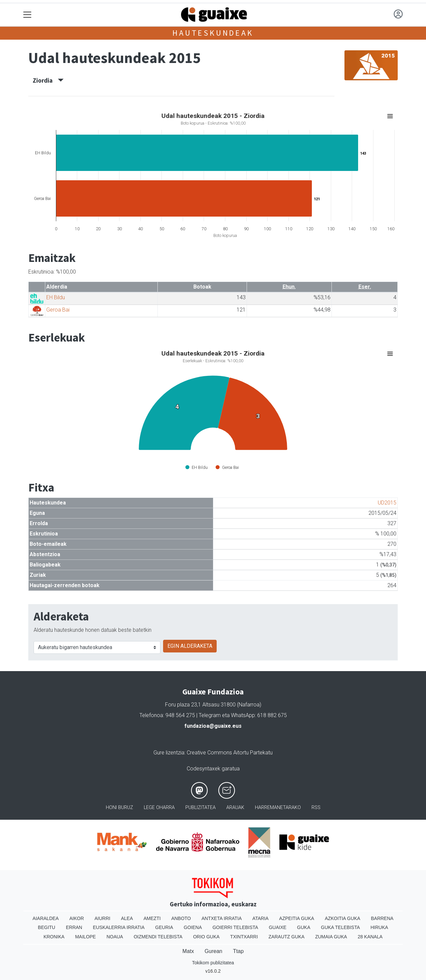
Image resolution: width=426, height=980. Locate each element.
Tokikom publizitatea (213, 963)
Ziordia (48, 80)
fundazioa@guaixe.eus (213, 726)
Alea (127, 918)
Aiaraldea (46, 918)
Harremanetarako (278, 808)
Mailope (86, 937)
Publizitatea (201, 808)
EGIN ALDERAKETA (190, 646)
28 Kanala (370, 937)
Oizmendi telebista (158, 937)
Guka (304, 927)
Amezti (152, 918)
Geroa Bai (58, 310)
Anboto (181, 918)
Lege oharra (159, 808)
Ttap (238, 951)
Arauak (235, 808)
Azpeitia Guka (297, 918)
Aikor (77, 918)
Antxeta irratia (222, 918)
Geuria (164, 927)
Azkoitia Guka (343, 918)
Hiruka (379, 927)
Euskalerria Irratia (119, 927)
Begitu (47, 927)
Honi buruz (119, 808)
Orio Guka (206, 937)
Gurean (213, 951)
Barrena (382, 918)
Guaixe (278, 927)
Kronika (54, 937)
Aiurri (102, 918)
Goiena (193, 927)
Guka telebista (340, 927)
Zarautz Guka (287, 937)
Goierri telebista (235, 927)
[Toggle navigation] (27, 15)
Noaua (115, 937)
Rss (316, 808)
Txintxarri (244, 937)
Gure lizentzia (169, 753)
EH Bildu (56, 297)
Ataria (260, 918)
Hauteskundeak (213, 33)
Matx (188, 951)
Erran (74, 927)
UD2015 (387, 503)
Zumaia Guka (331, 937)
